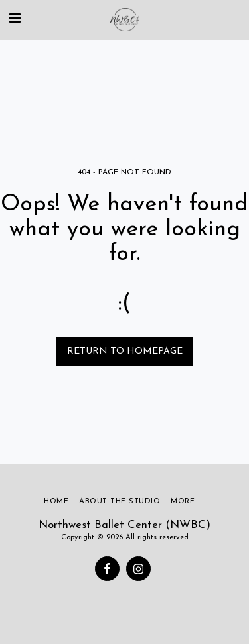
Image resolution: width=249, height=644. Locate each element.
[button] (15, 19)
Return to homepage (125, 351)
